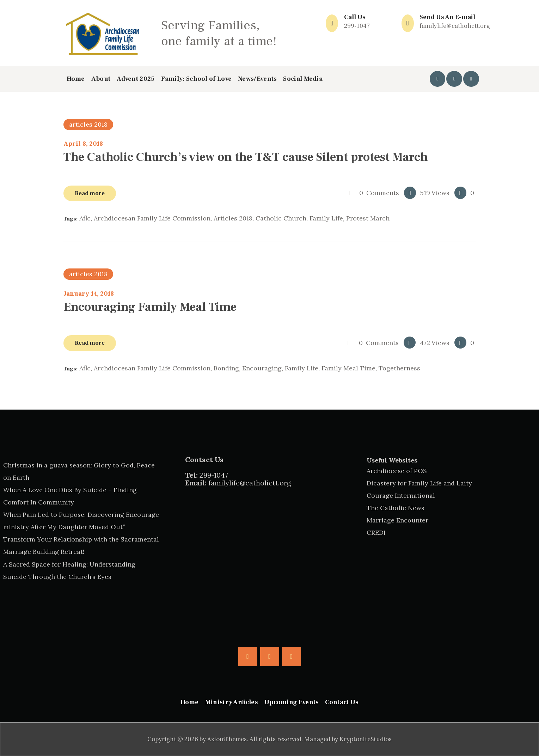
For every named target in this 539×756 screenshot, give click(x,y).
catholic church (281, 218)
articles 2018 (88, 124)
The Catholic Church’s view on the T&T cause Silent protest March (246, 157)
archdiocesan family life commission (152, 218)
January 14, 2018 (89, 293)
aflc (85, 218)
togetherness (399, 368)
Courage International (401, 495)
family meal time (348, 368)
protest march (368, 218)
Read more (90, 193)
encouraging (262, 368)
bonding (226, 368)
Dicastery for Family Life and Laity (419, 483)
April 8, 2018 (83, 143)
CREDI (376, 533)
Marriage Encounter (397, 520)
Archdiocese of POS (397, 471)
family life (326, 218)
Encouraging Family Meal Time (150, 307)
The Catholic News (396, 508)
